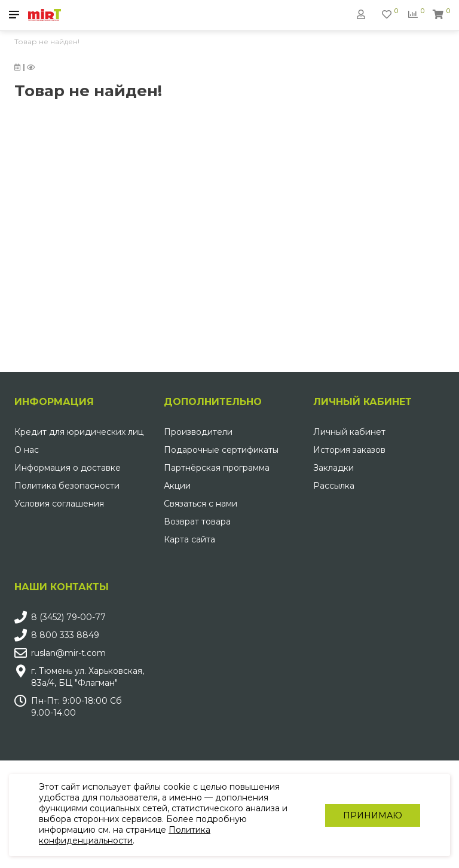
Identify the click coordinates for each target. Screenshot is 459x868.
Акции (177, 486)
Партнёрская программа (217, 468)
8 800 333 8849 (65, 635)
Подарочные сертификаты (221, 450)
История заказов (349, 450)
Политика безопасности (67, 486)
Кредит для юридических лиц (79, 432)
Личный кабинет (349, 432)
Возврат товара (197, 522)
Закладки (333, 468)
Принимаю (373, 815)
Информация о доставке (68, 468)
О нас (27, 450)
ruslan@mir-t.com (68, 653)
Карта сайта (189, 539)
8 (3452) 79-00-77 (68, 617)
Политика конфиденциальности (125, 835)
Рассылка (334, 486)
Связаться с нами (201, 504)
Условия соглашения (59, 504)
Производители (198, 432)
